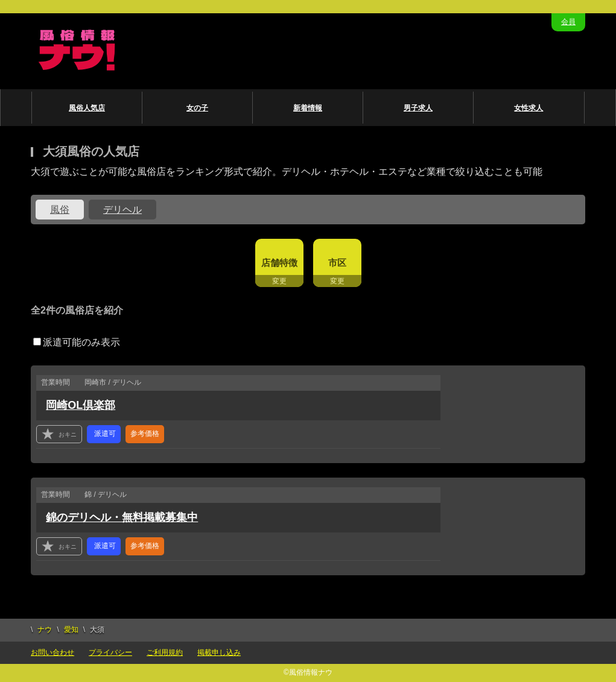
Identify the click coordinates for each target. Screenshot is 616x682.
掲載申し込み (219, 652)
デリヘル (122, 210)
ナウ (45, 630)
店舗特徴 (279, 263)
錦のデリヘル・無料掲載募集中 (122, 517)
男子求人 (418, 108)
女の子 (197, 108)
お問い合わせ (52, 652)
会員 (568, 22)
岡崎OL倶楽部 (81, 405)
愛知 (71, 630)
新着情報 (308, 108)
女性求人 (529, 108)
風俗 (60, 210)
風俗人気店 (87, 108)
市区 (337, 263)
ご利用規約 (165, 652)
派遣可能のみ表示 (77, 342)
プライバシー (110, 652)
